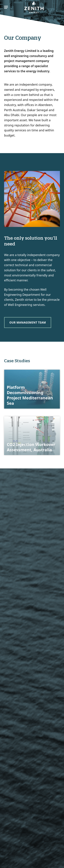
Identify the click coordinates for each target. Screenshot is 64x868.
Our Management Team (28, 323)
